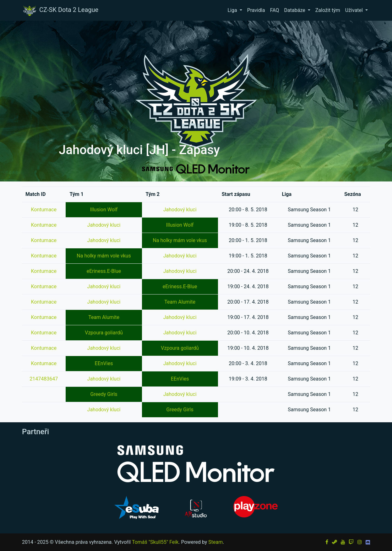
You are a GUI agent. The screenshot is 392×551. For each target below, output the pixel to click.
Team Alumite (180, 302)
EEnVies (104, 363)
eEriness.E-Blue (104, 271)
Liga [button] (233, 10)
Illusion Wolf (104, 210)
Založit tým (328, 10)
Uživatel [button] (355, 10)
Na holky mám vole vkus (180, 240)
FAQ (275, 10)
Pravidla (256, 10)
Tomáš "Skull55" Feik (155, 542)
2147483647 (44, 379)
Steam (215, 542)
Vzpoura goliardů (104, 333)
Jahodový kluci (180, 210)
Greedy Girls (104, 394)
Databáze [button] (295, 10)
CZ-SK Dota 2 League (60, 10)
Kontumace (44, 210)
